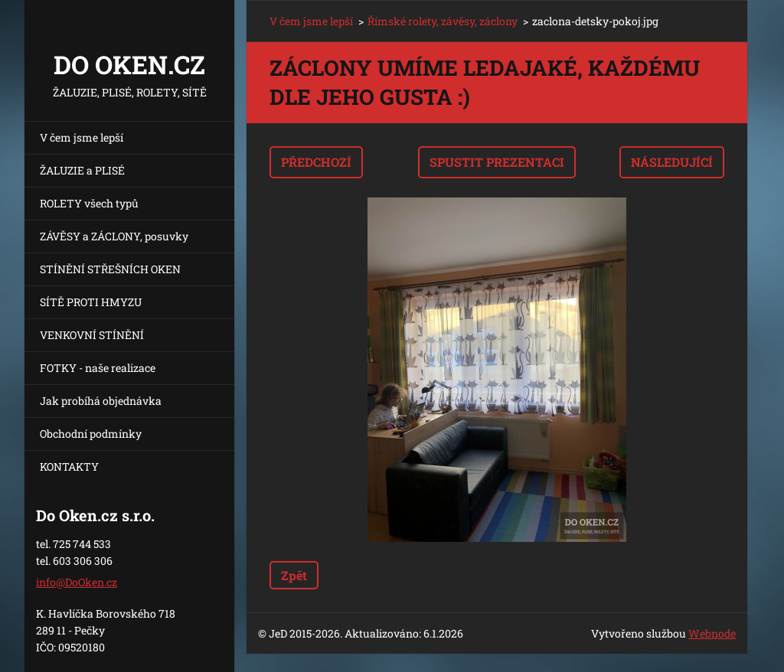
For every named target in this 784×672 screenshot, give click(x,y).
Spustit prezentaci (497, 162)
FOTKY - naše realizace (98, 368)
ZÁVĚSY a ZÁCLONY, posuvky (114, 236)
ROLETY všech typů (89, 203)
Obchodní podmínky (91, 434)
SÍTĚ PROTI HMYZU (91, 302)
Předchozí (316, 162)
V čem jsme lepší (82, 137)
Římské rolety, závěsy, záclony (443, 21)
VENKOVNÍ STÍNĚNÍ (92, 335)
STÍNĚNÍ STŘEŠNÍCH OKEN (110, 269)
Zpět (294, 575)
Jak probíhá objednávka (101, 401)
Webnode (712, 633)
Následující (672, 162)
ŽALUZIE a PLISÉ (82, 170)
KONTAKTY (69, 466)
